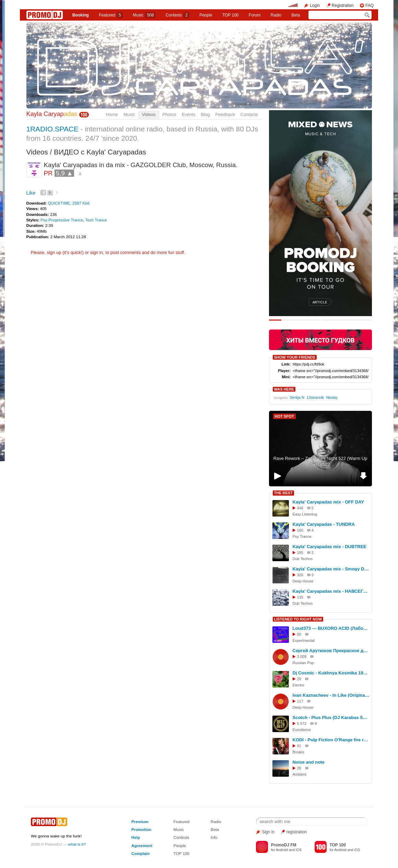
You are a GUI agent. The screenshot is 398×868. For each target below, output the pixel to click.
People (206, 15)
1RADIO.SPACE (52, 129)
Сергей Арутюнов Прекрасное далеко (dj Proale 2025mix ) (331, 651)
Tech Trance (96, 220)
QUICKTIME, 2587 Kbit (68, 203)
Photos (169, 114)
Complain (141, 853)
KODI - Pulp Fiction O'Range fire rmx (331, 740)
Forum (255, 15)
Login (315, 5)
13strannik (315, 397)
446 (300, 508)
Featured (111, 15)
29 (299, 679)
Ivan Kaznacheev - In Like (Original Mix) (331, 695)
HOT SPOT (284, 416)
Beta (296, 15)
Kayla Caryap (52, 114)
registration (296, 832)
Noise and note (309, 762)
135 (300, 597)
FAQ (370, 5)
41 (299, 746)
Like (31, 193)
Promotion (141, 829)
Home (112, 114)
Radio (276, 15)
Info (214, 837)
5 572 (302, 724)
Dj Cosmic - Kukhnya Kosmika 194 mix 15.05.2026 (331, 673)
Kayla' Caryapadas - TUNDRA (324, 524)
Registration (343, 5)
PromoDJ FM (284, 845)
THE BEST (283, 493)
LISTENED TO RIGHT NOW (298, 619)
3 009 (302, 657)
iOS (299, 850)
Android (282, 850)
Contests (182, 837)
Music (144, 15)
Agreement (142, 846)
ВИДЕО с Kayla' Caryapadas (100, 152)
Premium (140, 821)
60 (299, 634)
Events (189, 114)
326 (300, 575)
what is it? (77, 844)
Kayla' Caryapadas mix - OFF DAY (329, 502)
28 (299, 768)
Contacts (249, 114)
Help (136, 837)
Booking (81, 15)
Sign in (268, 832)
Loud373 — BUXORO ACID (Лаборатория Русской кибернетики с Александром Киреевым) (331, 628)
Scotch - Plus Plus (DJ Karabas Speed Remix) (331, 717)
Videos (149, 114)
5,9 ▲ (65, 173)
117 (300, 701)
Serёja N (297, 397)
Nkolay (332, 397)
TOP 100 (231, 15)
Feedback (225, 114)
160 (300, 530)
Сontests (178, 15)
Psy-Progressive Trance (62, 220)
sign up (54, 252)
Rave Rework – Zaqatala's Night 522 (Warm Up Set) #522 (320, 461)
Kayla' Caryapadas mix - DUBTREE (330, 547)
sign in (97, 252)
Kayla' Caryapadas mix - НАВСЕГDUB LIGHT (331, 591)
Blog (205, 114)
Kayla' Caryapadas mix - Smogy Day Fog (331, 569)
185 (300, 553)
